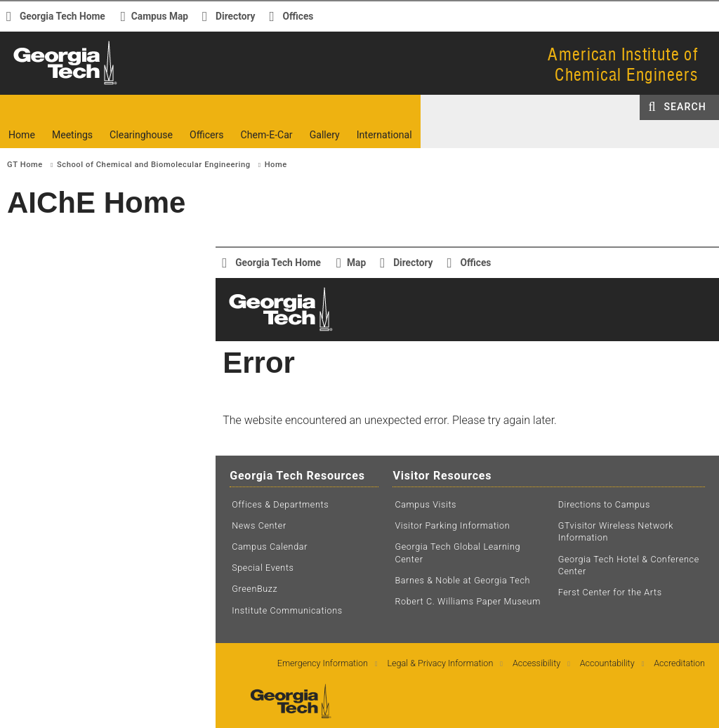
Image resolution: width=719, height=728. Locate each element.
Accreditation (679, 663)
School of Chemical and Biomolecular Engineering (154, 165)
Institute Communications (287, 610)
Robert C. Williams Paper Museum (467, 601)
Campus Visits (426, 504)
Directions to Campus (604, 504)
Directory (235, 16)
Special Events (263, 568)
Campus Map (160, 16)
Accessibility (536, 663)
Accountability (607, 663)
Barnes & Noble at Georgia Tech (462, 580)
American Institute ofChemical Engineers (623, 64)
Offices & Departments (280, 504)
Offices (298, 16)
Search (685, 107)
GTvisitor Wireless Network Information (616, 532)
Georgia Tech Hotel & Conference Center (629, 565)
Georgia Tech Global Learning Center (457, 553)
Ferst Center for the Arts (610, 592)
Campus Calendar (270, 547)
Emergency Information (323, 663)
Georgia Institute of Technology (54, 84)
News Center (259, 525)
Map (356, 263)
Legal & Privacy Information (441, 663)
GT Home (25, 165)
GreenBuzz (255, 589)
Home (276, 165)
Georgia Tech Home (62, 16)
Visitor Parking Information (452, 525)
